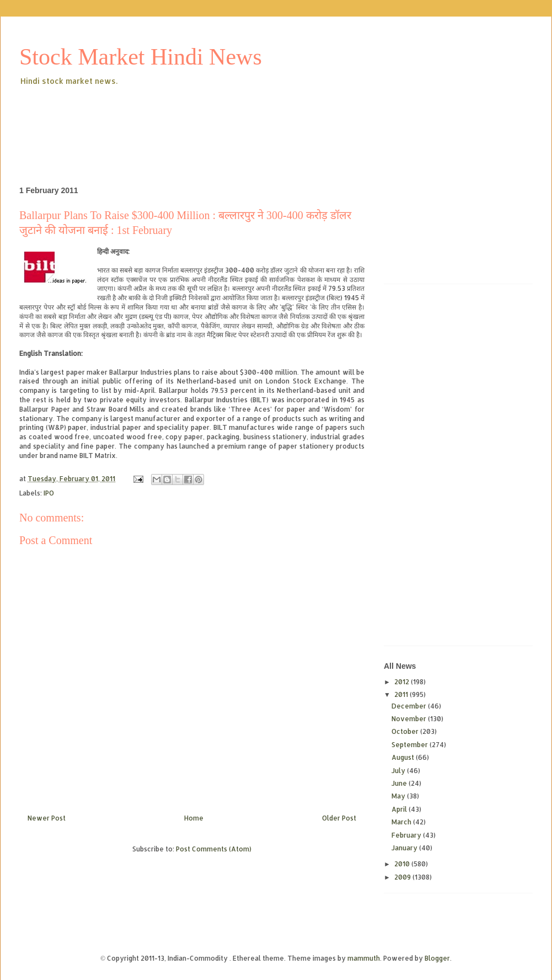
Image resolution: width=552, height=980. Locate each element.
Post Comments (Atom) (214, 849)
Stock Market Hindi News (141, 57)
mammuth (364, 958)
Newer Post (47, 818)
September (411, 745)
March (402, 822)
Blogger (437, 958)
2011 (402, 694)
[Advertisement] (220, 118)
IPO (49, 493)
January (405, 848)
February (407, 835)
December (410, 706)
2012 (403, 682)
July (399, 771)
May (399, 796)
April (400, 809)
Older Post (339, 818)
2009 (403, 877)
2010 (403, 864)
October (406, 731)
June (400, 783)
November (410, 719)
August (404, 757)
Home (194, 818)
